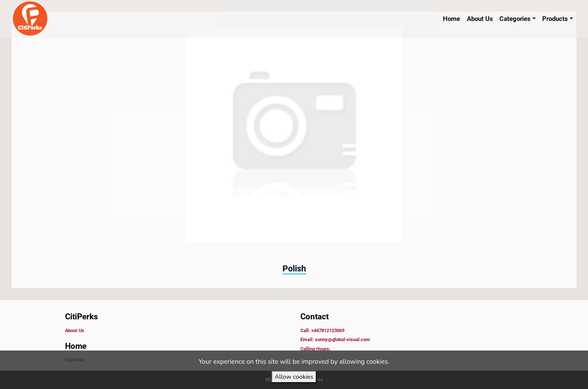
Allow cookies (294, 377)
